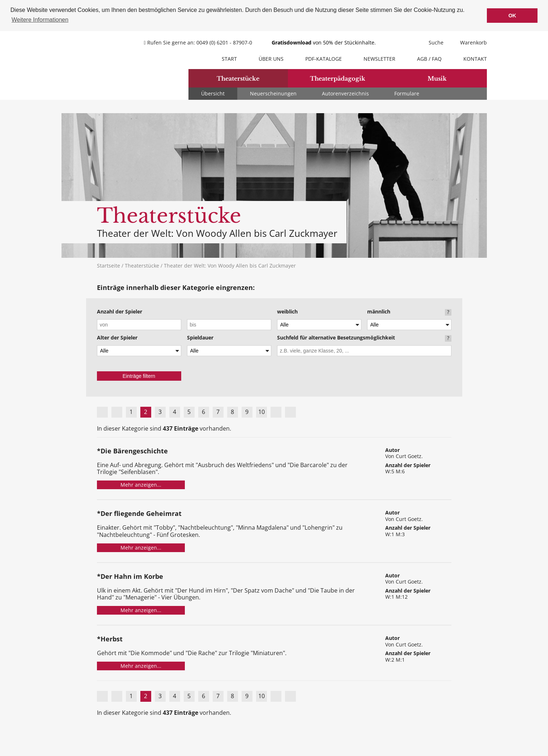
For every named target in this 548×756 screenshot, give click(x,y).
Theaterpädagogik (338, 78)
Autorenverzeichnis (345, 93)
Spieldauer (200, 337)
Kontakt (475, 58)
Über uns (271, 58)
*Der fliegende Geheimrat (139, 514)
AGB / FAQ (429, 58)
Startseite (109, 265)
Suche (432, 42)
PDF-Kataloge (324, 58)
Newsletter (379, 58)
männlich (379, 311)
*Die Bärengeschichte (132, 451)
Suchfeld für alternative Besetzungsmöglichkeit (336, 337)
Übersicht (213, 93)
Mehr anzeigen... (141, 484)
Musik (437, 78)
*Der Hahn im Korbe (130, 576)
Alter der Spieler (117, 337)
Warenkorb (469, 42)
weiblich (287, 311)
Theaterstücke (238, 78)
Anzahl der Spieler (120, 311)
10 (262, 411)
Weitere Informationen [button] (40, 20)
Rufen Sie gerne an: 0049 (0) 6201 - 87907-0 (199, 42)
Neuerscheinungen (273, 93)
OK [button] (512, 16)
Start (229, 58)
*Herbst (110, 639)
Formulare (407, 93)
